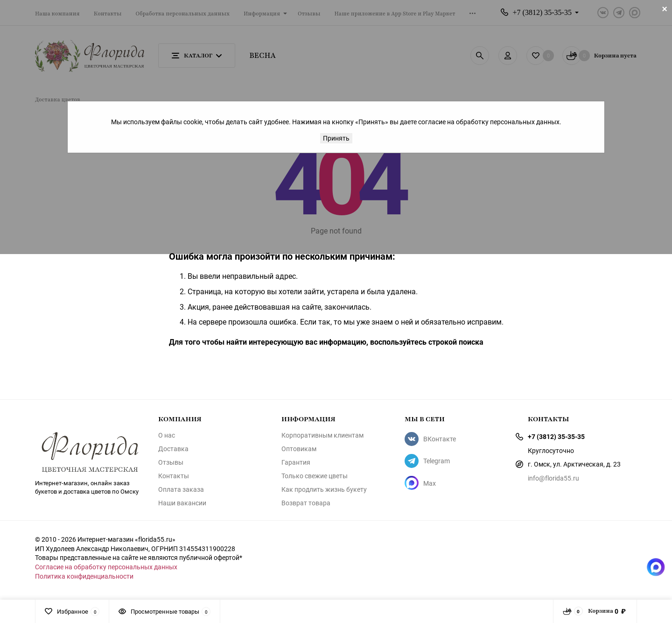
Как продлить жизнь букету (324, 489)
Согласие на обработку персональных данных (106, 567)
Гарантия (296, 462)
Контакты (174, 476)
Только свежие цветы (315, 476)
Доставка (173, 449)
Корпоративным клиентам (322, 435)
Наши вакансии (182, 503)
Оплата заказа (181, 489)
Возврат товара (306, 503)
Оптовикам (299, 449)
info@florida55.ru (553, 478)
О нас (167, 435)
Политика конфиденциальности (84, 576)
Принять (336, 138)
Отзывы (171, 462)
